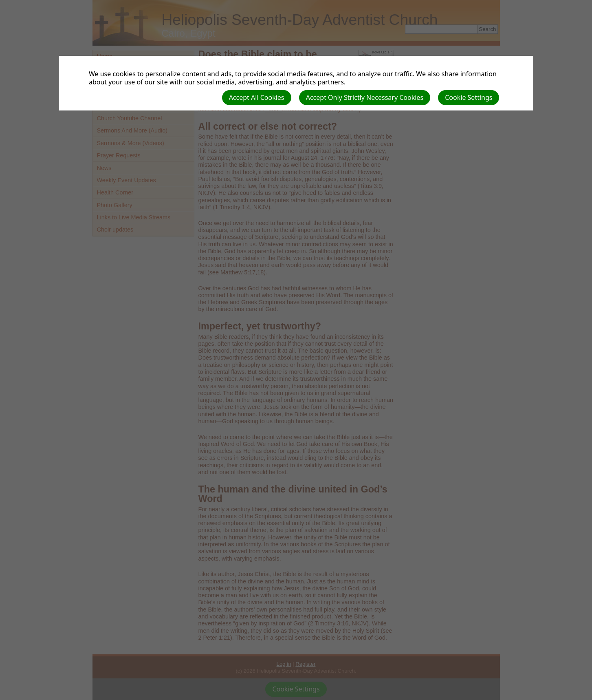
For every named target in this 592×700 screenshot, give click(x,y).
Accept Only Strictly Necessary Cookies (365, 97)
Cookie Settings (469, 97)
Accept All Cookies (257, 97)
